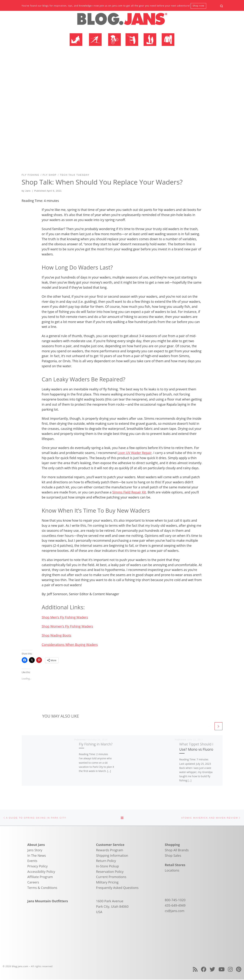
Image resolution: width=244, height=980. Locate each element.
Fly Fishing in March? (96, 744)
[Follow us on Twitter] (212, 970)
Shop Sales (173, 856)
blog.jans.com (20, 967)
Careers (33, 883)
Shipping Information (112, 856)
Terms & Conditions (42, 888)
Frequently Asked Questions (117, 888)
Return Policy (106, 861)
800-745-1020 (175, 900)
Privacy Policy (37, 867)
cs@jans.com (175, 911)
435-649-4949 (175, 906)
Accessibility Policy (41, 872)
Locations (172, 871)
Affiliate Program (40, 877)
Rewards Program (110, 851)
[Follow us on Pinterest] (239, 970)
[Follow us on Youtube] (222, 970)
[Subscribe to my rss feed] (195, 970)
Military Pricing (107, 883)
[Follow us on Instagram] (230, 970)
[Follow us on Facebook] (204, 970)
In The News (37, 856)
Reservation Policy (110, 872)
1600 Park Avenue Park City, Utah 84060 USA (112, 907)
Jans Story (35, 851)
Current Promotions (111, 877)
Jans (28, 191)
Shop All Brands (177, 851)
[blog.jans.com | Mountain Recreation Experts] (122, 20)
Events (32, 861)
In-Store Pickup (108, 867)
